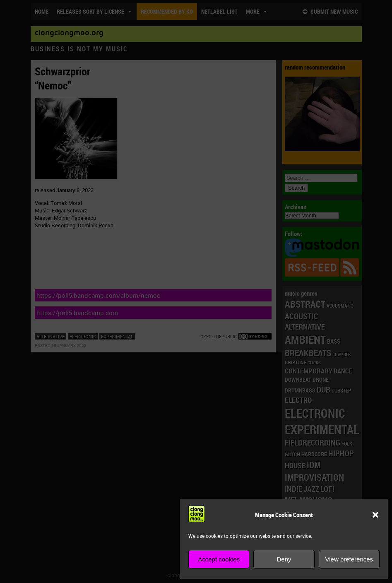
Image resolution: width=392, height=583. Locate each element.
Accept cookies (219, 559)
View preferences (349, 559)
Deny (284, 559)
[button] (375, 515)
